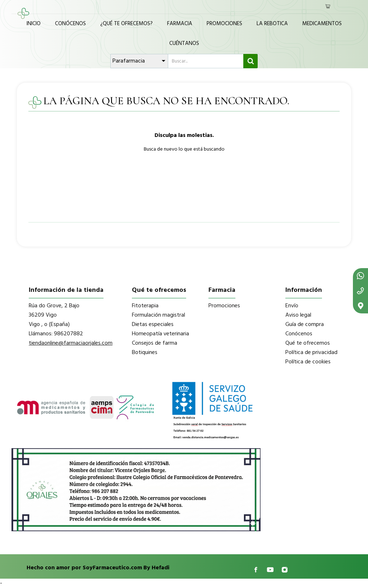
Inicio (34, 24)
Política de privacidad (311, 353)
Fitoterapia (145, 306)
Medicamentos (322, 24)
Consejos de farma (155, 343)
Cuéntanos (184, 43)
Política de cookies (308, 362)
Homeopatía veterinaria (160, 334)
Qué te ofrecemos (308, 343)
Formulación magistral (158, 315)
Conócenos (70, 24)
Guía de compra (305, 325)
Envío (292, 306)
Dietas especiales (153, 325)
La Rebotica (272, 24)
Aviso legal (298, 315)
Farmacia (180, 24)
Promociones (224, 24)
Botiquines (145, 353)
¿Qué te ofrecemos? (126, 24)
